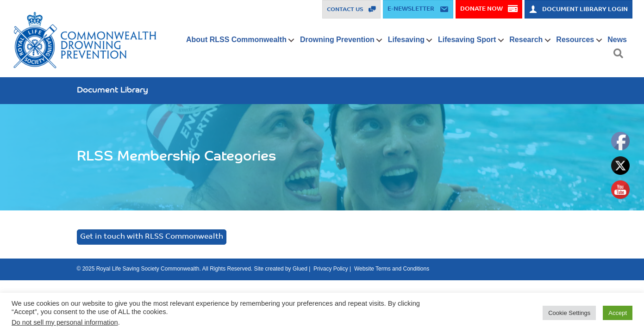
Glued (300, 269)
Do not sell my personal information (65, 322)
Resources (575, 40)
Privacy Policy (331, 269)
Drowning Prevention (337, 40)
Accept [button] (618, 313)
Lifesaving (406, 40)
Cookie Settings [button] (569, 313)
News (617, 40)
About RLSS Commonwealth (236, 40)
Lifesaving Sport (467, 40)
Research (526, 40)
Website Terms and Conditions (392, 269)
